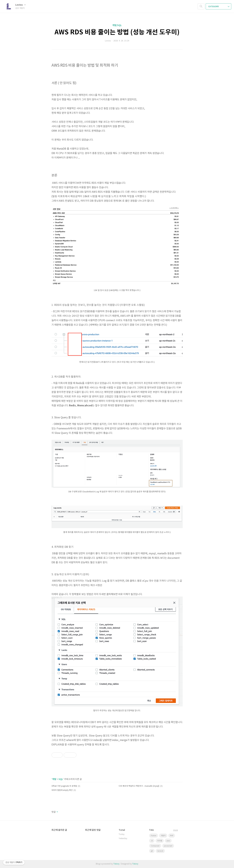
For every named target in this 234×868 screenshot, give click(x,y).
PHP (172, 836)
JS (152, 841)
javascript (168, 846)
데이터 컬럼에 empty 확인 (62, 790)
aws (168, 841)
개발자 (163, 836)
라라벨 (160, 841)
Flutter (154, 836)
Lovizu (21, 5)
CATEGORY (219, 7)
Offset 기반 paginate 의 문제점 (64, 786)
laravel (160, 851)
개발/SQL (117, 25)
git (152, 851)
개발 (54, 779)
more (176, 830)
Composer (155, 846)
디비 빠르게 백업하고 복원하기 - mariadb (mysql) (139, 786)
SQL (61, 779)
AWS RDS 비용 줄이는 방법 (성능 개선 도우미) (117, 32)
